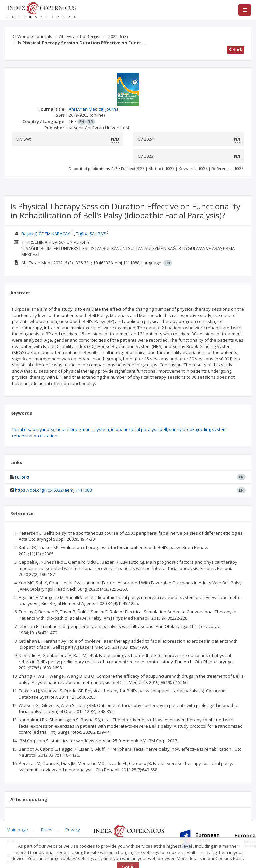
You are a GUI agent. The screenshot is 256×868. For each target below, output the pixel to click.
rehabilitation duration (35, 436)
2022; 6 (118, 36)
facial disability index (33, 429)
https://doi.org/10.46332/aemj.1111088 (53, 490)
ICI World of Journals (32, 36)
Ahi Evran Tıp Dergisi (80, 36)
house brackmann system (83, 429)
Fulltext (22, 477)
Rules (47, 830)
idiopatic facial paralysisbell (139, 429)
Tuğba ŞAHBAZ (91, 234)
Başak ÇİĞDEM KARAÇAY (46, 234)
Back (235, 49)
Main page (17, 830)
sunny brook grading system (198, 429)
